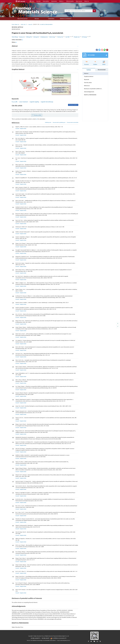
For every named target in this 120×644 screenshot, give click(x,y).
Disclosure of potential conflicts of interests (93, 89)
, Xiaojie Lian (77, 37)
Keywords (87, 80)
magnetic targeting (34, 102)
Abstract (86, 73)
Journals (38, 1)
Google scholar (23, 129)
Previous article (37, 115)
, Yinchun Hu (60, 37)
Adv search (100, 11)
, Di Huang (84, 37)
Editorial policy (70, 1)
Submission (54, 1)
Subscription (46, 1)
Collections (51, 19)
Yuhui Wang (15, 37)
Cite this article (88, 83)
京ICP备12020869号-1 (36, 638)
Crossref (17, 129)
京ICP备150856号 (46, 638)
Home (32, 1)
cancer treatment (24, 102)
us (37, 119)
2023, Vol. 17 (24, 24)
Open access (79, 1)
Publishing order (48, 122)
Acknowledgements (89, 92)
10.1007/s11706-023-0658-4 (46, 24)
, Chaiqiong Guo (44, 37)
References (87, 86)
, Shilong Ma (29, 37)
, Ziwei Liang (52, 37)
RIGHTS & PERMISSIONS (90, 95)
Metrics (62, 1)
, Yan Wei (67, 37)
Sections (89, 70)
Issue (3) (30, 24)
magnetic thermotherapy (47, 102)
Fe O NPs (15, 102)
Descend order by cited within (73, 122)
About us (87, 1)
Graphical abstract (89, 76)
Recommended (102, 70)
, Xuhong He (36, 37)
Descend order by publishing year (59, 122)
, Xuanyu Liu (22, 37)
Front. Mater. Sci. (15, 24)
